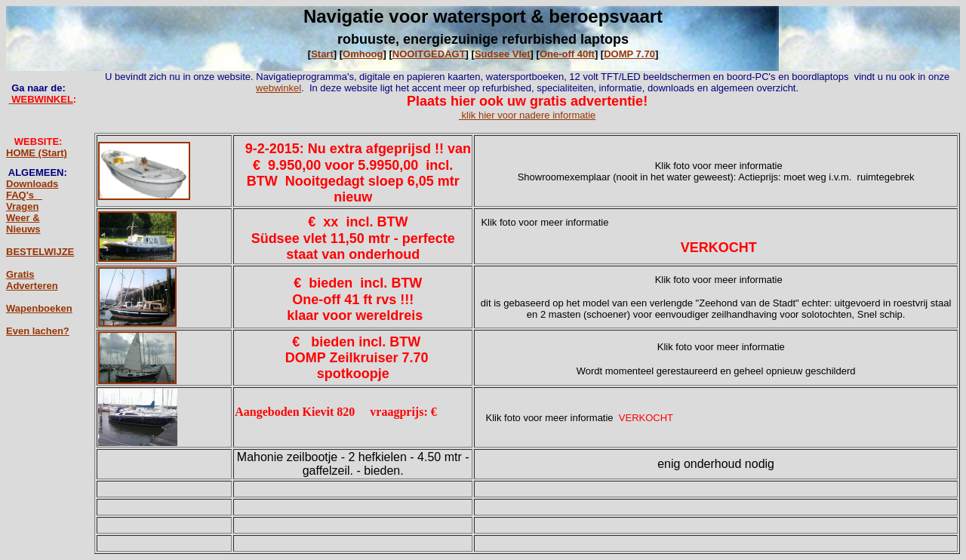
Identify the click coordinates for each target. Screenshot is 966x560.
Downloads (32, 184)
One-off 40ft (567, 54)
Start (322, 54)
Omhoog (363, 54)
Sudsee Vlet (503, 54)
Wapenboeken (39, 308)
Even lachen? (38, 331)
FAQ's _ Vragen (24, 201)
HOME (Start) (37, 153)
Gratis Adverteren (32, 280)
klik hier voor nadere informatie (527, 115)
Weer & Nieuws (23, 223)
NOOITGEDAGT (429, 54)
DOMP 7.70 (629, 54)
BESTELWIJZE (40, 252)
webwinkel (278, 88)
